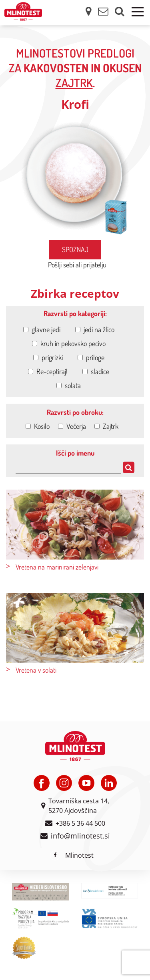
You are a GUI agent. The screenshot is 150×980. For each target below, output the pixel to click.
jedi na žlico (95, 329)
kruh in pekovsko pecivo (69, 343)
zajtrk (74, 83)
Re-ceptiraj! (48, 371)
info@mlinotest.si (80, 836)
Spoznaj (75, 249)
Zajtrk (106, 426)
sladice (96, 371)
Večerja (72, 426)
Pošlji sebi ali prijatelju (77, 265)
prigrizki (48, 357)
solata (69, 385)
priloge (91, 357)
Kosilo (38, 426)
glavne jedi (42, 329)
